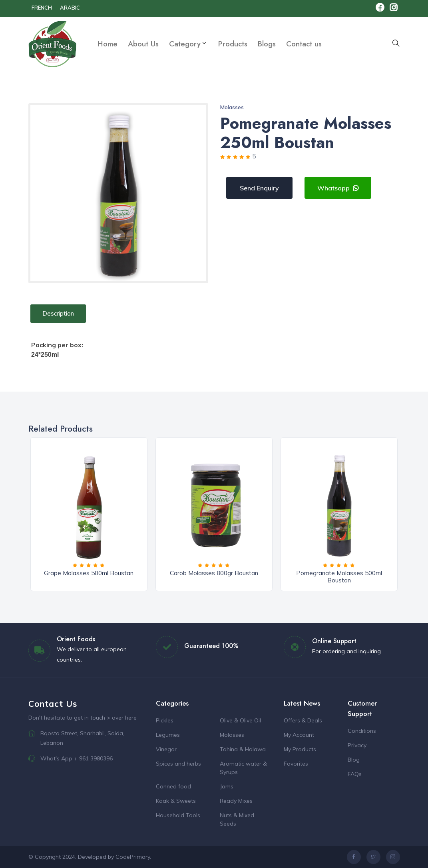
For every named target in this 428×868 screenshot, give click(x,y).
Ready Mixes (236, 801)
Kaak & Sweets (176, 801)
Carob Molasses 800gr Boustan (214, 573)
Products (233, 44)
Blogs (267, 44)
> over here (122, 718)
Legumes (168, 735)
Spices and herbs (178, 764)
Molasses (232, 107)
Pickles (165, 720)
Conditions (362, 731)
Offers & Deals (303, 720)
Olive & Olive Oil (240, 720)
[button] (396, 44)
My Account (299, 735)
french (42, 8)
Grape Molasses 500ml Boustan (89, 573)
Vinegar (166, 749)
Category (187, 44)
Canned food (173, 786)
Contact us (304, 44)
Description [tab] (58, 313)
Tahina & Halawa (243, 749)
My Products (300, 749)
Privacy (357, 745)
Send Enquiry (259, 188)
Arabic (70, 8)
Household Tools (178, 815)
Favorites (296, 764)
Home (107, 44)
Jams (227, 786)
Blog (354, 760)
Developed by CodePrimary (114, 857)
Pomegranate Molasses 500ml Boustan (339, 577)
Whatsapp (338, 188)
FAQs (355, 774)
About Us (143, 44)
